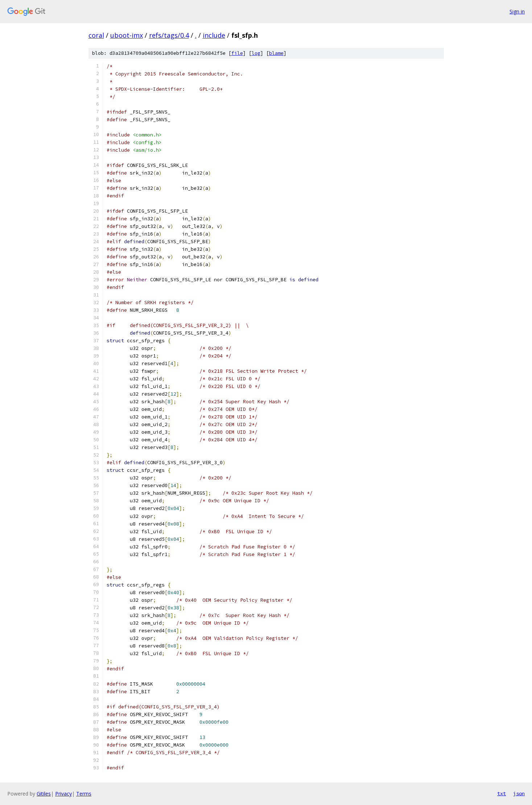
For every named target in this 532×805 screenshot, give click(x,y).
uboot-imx (127, 35)
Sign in (517, 11)
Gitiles (44, 794)
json (519, 793)
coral (96, 35)
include (214, 35)
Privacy (63, 794)
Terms (84, 794)
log (256, 53)
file (237, 53)
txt (502, 793)
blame (276, 53)
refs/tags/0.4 (169, 35)
